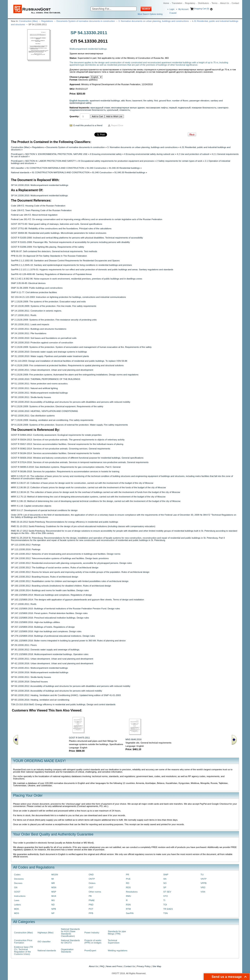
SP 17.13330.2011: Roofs (24, 315)
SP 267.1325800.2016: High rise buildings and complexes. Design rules (46, 631)
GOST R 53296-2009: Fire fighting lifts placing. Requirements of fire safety (47, 247)
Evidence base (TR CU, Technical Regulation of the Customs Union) (24, 951)
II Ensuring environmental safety (106, 154)
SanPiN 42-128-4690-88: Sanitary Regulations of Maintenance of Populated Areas (51, 274)
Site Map (157, 966)
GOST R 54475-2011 (79, 738)
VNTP (204, 879)
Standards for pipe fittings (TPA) (117, 933)
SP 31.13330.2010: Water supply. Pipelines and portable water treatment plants (50, 356)
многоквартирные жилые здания (128, 108)
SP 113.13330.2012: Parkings (26, 545)
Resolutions (132, 892)
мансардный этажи (100, 108)
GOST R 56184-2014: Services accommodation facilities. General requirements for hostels (55, 453)
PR (128, 875)
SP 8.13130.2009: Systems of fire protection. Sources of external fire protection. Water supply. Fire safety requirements (69, 425)
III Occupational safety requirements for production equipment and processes (116, 161)
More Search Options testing (150, 14)
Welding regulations (118, 951)
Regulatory (190, 3)
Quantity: (74, 116)
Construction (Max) (29, 21)
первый (173, 108)
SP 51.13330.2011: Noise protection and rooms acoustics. (40, 384)
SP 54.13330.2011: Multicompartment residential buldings (39, 393)
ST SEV (167, 892)
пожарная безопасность (204, 108)
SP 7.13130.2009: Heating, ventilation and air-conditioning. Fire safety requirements (52, 420)
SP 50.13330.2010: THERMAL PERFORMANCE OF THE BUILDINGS (46, 379)
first (156, 101)
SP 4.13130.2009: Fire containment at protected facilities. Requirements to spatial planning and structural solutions (67, 365)
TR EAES (168, 909)
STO (166, 896)
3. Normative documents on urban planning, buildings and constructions (154, 21)
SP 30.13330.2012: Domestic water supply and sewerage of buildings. (45, 650)
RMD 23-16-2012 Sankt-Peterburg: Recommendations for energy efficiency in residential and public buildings (65, 522)
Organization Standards (67, 951)
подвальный (184, 108)
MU (53, 900)
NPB (54, 909)
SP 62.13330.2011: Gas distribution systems (33, 416)
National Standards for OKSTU (70, 942)
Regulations (47, 21)
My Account (183, 9)
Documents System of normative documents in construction (86, 21)
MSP (54, 892)
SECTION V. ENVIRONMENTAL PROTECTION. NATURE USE (56, 154)
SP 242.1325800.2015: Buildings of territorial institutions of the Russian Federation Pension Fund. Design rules (65, 609)
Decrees (18, 883)
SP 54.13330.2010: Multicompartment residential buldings (39, 195)
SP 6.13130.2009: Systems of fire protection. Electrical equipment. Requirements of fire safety (57, 406)
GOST (17, 892)
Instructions (20, 896)
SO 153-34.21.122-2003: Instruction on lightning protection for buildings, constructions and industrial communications (68, 297)
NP (53, 913)
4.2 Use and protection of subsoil (193, 154)
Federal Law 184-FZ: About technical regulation (34, 215)
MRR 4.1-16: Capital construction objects (31, 506)
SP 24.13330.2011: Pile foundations (29, 333)
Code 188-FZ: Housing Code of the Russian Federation (38, 206)
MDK (17, 909)
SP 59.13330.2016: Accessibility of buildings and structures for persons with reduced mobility (56, 691)
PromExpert (17, 154)
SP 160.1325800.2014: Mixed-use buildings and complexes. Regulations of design (51, 595)
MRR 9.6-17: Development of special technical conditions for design (44, 510)
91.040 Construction (96, 168)
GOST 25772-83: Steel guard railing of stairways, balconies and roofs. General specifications (57, 224)
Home (166, 3)
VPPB (204, 883)
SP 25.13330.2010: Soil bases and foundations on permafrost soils (44, 338)
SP (165, 887)
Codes (17, 875)
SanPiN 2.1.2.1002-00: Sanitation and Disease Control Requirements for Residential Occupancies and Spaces (65, 261)
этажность (125, 110)
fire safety (148, 101)
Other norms (95, 892)
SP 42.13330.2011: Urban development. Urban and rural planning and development (52, 370)
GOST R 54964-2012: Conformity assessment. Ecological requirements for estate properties (56, 435)
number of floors (180, 101)
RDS (128, 887)
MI (53, 879)
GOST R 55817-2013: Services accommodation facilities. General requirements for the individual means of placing (67, 444)
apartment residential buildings (105, 101)
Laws (17, 900)
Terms (214, 3)
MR (53, 883)
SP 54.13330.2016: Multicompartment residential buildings (40, 185)
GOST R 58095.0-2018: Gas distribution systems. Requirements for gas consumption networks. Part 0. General (66, 467)
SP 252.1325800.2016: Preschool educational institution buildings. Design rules (50, 618)
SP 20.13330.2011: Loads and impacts (30, 324)
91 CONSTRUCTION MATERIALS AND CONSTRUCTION (55, 168)
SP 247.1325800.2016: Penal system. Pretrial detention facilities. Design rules (49, 613)
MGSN (55, 875)
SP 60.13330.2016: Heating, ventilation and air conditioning (40, 700)
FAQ (102, 966)
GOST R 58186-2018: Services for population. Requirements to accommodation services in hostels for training (65, 471)
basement (137, 101)
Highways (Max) (45, 933)
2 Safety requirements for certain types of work (179, 161)
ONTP (92, 879)
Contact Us (129, 966)
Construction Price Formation (23, 942)
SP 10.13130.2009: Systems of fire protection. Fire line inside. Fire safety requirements (54, 306)
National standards (20, 172)
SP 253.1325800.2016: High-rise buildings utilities (35, 622)
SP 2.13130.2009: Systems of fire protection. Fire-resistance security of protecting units (54, 320)
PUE (128, 879)
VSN (203, 892)
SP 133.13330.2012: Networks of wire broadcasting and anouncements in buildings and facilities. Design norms (66, 554)
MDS (17, 913)
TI (164, 900)
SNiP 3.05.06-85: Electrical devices (28, 283)
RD (128, 883)
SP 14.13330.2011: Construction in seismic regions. (36, 311)
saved (173, 13)
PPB (91, 913)
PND (91, 905)
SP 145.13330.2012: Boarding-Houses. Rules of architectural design (45, 577)
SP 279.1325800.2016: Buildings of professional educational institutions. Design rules (53, 636)
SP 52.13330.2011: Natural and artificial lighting (34, 388)
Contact (235, 3)
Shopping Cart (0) (201, 9)
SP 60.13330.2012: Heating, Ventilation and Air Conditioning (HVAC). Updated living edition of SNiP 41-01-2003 (66, 695)
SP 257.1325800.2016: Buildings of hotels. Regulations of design (43, 627)
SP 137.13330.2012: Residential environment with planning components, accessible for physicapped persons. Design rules (71, 563)
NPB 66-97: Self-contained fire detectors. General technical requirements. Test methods (54, 251)
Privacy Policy (144, 966)
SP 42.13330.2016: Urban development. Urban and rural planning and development (52, 663)
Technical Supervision (114, 942)
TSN (166, 913)
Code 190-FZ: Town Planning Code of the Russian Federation (41, 210)
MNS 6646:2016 (134, 739)
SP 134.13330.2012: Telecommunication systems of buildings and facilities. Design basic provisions (60, 558)
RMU (129, 896)
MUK (54, 896)
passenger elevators (199, 101)
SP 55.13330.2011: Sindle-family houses (31, 397)
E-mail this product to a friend (88, 125)
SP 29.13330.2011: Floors (24, 645)
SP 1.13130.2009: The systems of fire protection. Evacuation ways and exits (48, 302)
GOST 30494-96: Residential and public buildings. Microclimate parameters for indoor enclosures (59, 233)
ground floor (165, 101)
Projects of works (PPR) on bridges (93, 942)
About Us (225, 3)
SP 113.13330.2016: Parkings (26, 549)
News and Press (114, 966)
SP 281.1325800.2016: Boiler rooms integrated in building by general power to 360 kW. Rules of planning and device (68, 641)
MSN (54, 887)
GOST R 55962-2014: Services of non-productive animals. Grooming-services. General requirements (61, 449)
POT (91, 909)
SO (165, 883)
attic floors (126, 101)
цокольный (112, 110)
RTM (128, 909)
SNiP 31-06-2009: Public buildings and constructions (37, 288)
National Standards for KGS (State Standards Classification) (70, 933)
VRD (203, 887)
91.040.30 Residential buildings (124, 168)
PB (90, 896)
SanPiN (130, 913)
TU (202, 875)
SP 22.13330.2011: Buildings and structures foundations (39, 329)
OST (91, 887)
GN (16, 887)
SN (165, 879)
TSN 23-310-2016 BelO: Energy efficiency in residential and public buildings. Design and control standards (63, 704)
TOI (165, 905)
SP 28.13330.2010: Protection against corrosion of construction (42, 343)
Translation (177, 3)
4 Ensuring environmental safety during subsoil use (149, 154)
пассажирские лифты (157, 108)
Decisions (19, 879)
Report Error (117, 125)
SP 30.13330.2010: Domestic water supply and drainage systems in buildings (49, 352)
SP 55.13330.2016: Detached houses (29, 682)
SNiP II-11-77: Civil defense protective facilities (34, 292)
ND (53, 905)
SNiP (166, 875)
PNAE (92, 900)
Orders (92, 883)
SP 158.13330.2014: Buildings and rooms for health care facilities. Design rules (50, 590)
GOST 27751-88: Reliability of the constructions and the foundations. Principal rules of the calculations (61, 228)
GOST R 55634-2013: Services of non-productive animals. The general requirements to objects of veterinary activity (68, 440)
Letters (17, 905)
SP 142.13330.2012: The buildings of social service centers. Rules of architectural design (55, 568)
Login (172, 9)
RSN (128, 905)
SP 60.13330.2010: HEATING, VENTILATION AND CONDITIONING (44, 411)
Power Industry (92, 933)
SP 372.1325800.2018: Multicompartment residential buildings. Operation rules (50, 654)
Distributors (204, 3)
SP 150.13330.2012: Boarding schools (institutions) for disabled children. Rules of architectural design (61, 586)
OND (91, 875)
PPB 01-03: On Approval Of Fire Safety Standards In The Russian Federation (49, 256)
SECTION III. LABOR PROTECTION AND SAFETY (50, 161)
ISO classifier (17, 168)
